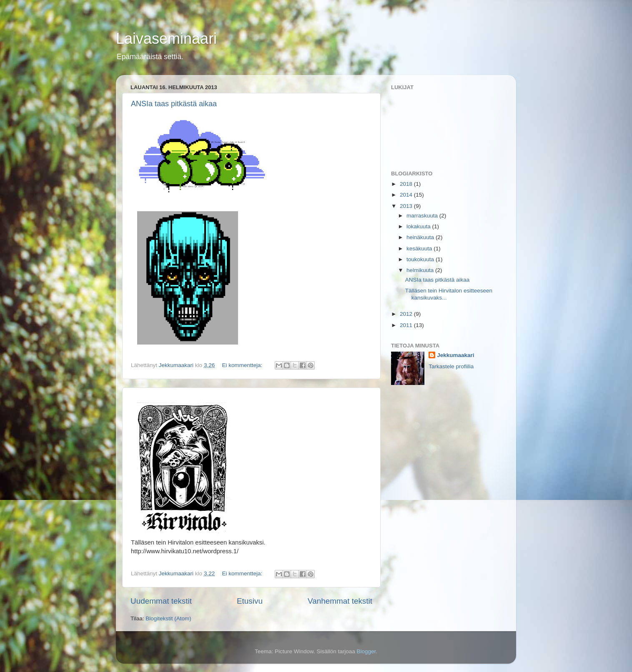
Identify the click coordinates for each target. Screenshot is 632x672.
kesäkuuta (420, 249)
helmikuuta (421, 270)
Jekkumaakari (455, 355)
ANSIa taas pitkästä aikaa (174, 104)
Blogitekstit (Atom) (168, 618)
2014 (407, 195)
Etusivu (250, 601)
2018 (407, 184)
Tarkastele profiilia (451, 366)
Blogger (366, 651)
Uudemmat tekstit (161, 601)
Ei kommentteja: (243, 365)
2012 (407, 314)
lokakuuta (419, 226)
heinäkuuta (421, 237)
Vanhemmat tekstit (340, 601)
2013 (407, 206)
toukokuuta (421, 259)
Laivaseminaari (166, 39)
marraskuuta (423, 216)
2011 (407, 325)
